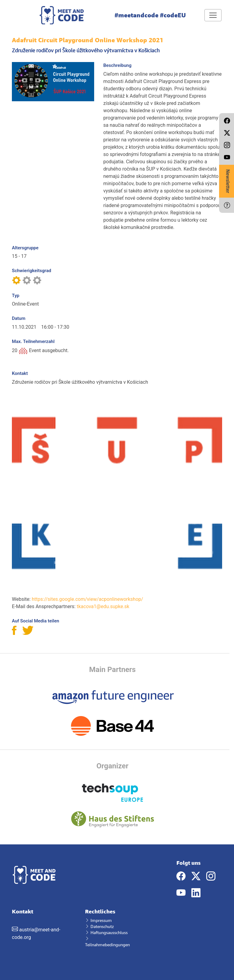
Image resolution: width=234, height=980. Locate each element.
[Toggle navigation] (213, 15)
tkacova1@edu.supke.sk (103, 606)
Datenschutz (99, 926)
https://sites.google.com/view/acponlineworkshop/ (87, 599)
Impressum (98, 920)
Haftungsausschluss (106, 932)
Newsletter (228, 181)
